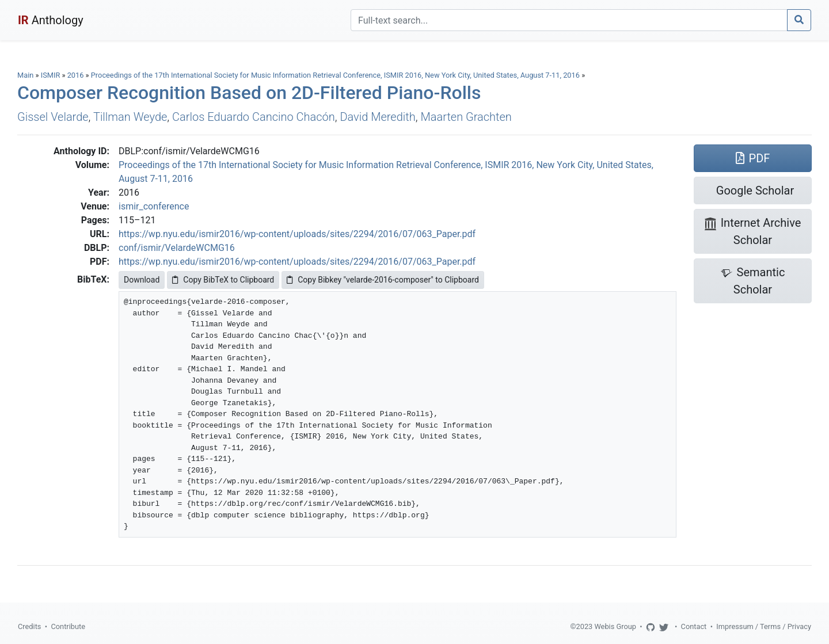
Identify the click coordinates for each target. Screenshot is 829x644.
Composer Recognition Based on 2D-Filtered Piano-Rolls (249, 93)
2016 (76, 75)
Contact (694, 626)
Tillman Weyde (130, 117)
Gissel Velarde (53, 117)
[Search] (569, 20)
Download (142, 280)
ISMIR (51, 75)
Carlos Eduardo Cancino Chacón (254, 117)
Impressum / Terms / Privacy (764, 626)
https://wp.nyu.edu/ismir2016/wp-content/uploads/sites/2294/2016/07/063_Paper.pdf (297, 234)
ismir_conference (154, 206)
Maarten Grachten (466, 117)
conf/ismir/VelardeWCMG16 (177, 248)
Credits (29, 626)
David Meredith (377, 117)
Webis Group (615, 626)
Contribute (68, 626)
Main (25, 75)
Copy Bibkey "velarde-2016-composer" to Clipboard (383, 280)
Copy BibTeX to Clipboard (223, 280)
